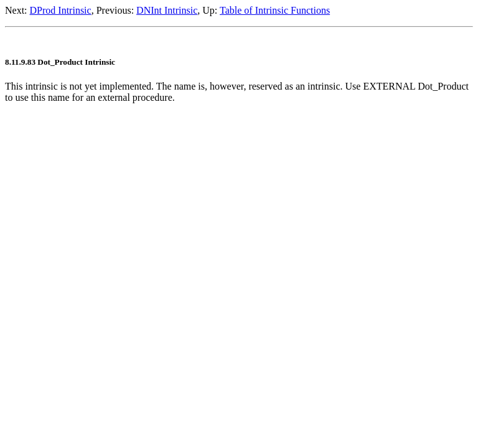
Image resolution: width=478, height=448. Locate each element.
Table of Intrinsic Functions (275, 10)
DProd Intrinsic (61, 10)
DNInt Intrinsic (167, 10)
